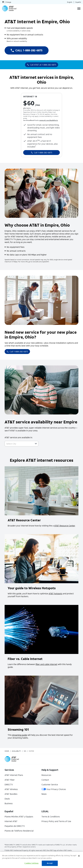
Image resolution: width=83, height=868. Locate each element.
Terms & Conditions (51, 816)
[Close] (79, 856)
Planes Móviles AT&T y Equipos (19, 816)
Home (7, 751)
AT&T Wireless (11, 789)
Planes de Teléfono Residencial (19, 831)
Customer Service (50, 784)
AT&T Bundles (11, 794)
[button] (36, 444)
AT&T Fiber (10, 780)
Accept (50, 863)
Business (9, 803)
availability (16, 751)
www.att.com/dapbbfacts (49, 120)
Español (78, 2)
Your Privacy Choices (54, 789)
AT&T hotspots (55, 593)
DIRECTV (9, 784)
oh (25, 751)
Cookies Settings (32, 863)
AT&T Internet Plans (14, 775)
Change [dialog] (8, 2)
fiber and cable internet (46, 664)
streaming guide (20, 735)
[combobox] (19, 444)
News (44, 794)
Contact (45, 780)
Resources (46, 775)
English (70, 2)
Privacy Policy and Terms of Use (56, 821)
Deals (7, 799)
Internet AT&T (11, 821)
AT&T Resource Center (65, 526)
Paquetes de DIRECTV (15, 826)
